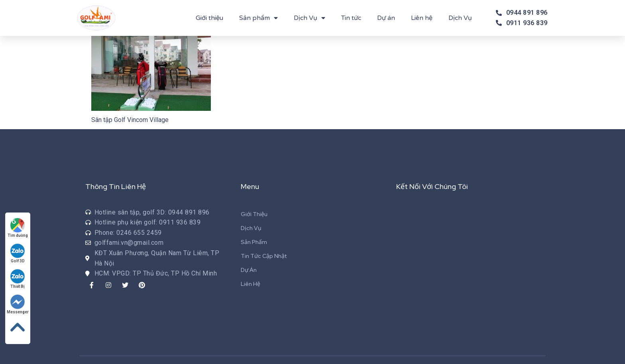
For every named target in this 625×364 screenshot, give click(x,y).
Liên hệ (422, 18)
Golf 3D (18, 253)
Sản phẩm (258, 18)
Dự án (386, 18)
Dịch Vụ (310, 18)
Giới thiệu (209, 18)
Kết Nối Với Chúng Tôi (432, 186)
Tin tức (351, 18)
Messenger (18, 304)
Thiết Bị (18, 279)
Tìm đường (18, 228)
